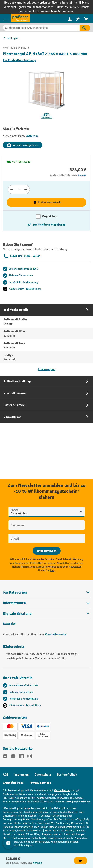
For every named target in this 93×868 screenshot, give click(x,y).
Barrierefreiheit (67, 775)
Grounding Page (13, 783)
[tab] (46, 340)
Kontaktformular (56, 635)
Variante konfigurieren (23, 145)
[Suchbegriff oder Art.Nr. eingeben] (41, 28)
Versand (82, 175)
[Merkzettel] (78, 19)
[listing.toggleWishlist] (46, 225)
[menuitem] (70, 19)
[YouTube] (13, 757)
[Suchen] (85, 28)
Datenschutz (43, 775)
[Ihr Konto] (70, 19)
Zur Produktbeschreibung (19, 60)
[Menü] (5, 19)
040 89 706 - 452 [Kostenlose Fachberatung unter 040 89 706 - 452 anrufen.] (21, 256)
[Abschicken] (47, 551)
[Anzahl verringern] (12, 189)
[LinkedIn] (21, 757)
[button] (46, 613)
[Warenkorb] (86, 19)
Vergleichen (50, 216)
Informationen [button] (46, 603)
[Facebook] (5, 757)
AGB (6, 775)
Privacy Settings (40, 783)
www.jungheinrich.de (78, 802)
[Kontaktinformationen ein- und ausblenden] (8, 843)
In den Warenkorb (47, 202)
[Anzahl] (19, 189)
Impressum (21, 775)
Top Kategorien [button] (46, 592)
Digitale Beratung (17, 614)
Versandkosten (62, 790)
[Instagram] (30, 757)
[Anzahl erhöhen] (26, 189)
